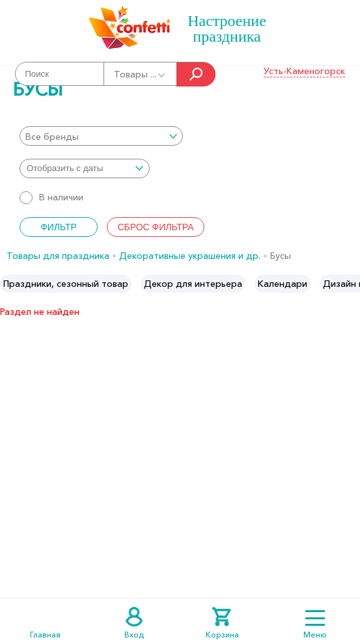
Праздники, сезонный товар (66, 284)
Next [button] (349, 284)
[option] (66, 284)
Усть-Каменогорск (304, 71)
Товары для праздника (58, 256)
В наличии (51, 197)
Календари (283, 284)
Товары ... (140, 74)
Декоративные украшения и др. (190, 256)
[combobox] (101, 136)
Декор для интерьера (193, 284)
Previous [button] (11, 284)
